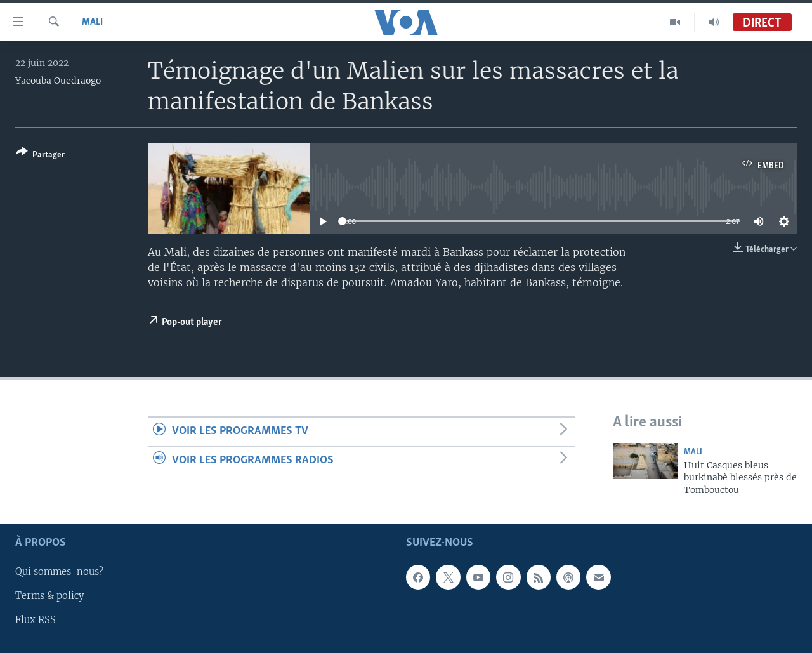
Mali (92, 22)
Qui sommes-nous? (59, 572)
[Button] (40, 156)
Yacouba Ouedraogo (58, 81)
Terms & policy (49, 597)
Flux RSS (36, 621)
